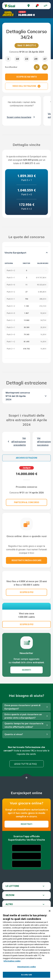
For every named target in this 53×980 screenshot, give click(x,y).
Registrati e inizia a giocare (26, 560)
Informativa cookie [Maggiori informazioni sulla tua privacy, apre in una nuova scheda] (12, 961)
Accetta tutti (27, 975)
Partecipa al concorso (27, 502)
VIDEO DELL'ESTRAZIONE (27, 86)
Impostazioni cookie (26, 967)
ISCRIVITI (26, 690)
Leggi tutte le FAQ (25, 784)
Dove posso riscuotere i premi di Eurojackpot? (22, 727)
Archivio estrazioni (26, 458)
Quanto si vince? (14, 754)
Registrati (26, 844)
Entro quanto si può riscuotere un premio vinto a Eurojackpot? (23, 736)
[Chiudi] (50, 911)
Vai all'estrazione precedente (19, 441)
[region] (26, 943)
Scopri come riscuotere (19, 117)
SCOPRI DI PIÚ (27, 605)
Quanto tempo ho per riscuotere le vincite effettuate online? (24, 745)
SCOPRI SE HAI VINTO (27, 77)
